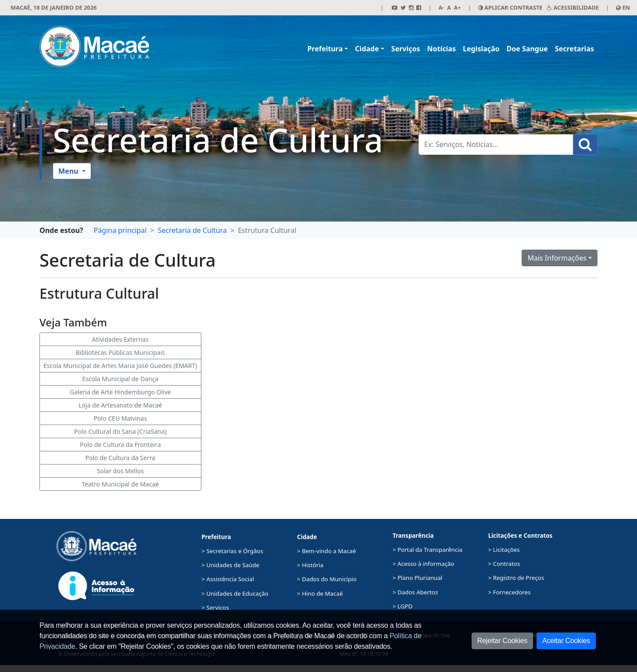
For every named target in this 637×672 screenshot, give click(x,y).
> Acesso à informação (423, 564)
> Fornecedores (510, 592)
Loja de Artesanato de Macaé (120, 405)
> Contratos (504, 564)
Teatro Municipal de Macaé (120, 484)
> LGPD (403, 606)
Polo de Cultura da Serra (120, 458)
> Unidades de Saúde (230, 565)
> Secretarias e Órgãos (232, 551)
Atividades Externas (120, 339)
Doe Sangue (527, 49)
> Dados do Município (327, 579)
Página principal (120, 230)
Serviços (406, 49)
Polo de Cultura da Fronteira (120, 445)
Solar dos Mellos (120, 471)
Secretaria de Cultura (218, 139)
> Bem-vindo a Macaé (326, 551)
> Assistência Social (228, 579)
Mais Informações (557, 258)
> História (310, 565)
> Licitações (504, 550)
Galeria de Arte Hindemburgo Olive (120, 392)
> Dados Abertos (415, 592)
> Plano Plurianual (417, 578)
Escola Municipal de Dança (120, 379)
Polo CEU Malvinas (120, 418)
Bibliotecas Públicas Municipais (121, 352)
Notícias (442, 49)
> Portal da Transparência (428, 550)
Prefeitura (325, 49)
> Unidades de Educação (235, 593)
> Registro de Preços (516, 578)
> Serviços (215, 608)
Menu (69, 171)
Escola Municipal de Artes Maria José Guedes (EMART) (120, 366)
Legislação (481, 49)
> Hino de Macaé (320, 593)
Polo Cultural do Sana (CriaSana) (120, 431)
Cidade (367, 49)
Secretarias (574, 49)
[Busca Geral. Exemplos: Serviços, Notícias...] (496, 145)
